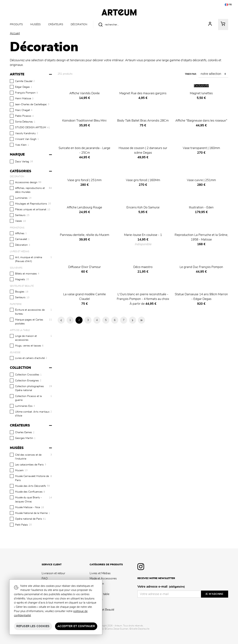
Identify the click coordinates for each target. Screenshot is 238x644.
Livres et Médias (100, 573)
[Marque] (31, 155)
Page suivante (133, 320)
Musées (36, 24)
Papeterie (96, 589)
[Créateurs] (31, 426)
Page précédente (61, 320)
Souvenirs (96, 599)
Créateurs (56, 24)
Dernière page (141, 320)
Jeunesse (95, 604)
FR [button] (228, 5)
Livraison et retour (53, 573)
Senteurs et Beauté (102, 610)
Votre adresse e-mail (161, 587)
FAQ (45, 578)
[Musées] (31, 448)
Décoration (79, 24)
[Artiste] (31, 74)
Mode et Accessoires (103, 578)
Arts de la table (99, 594)
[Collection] (31, 368)
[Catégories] (31, 171)
